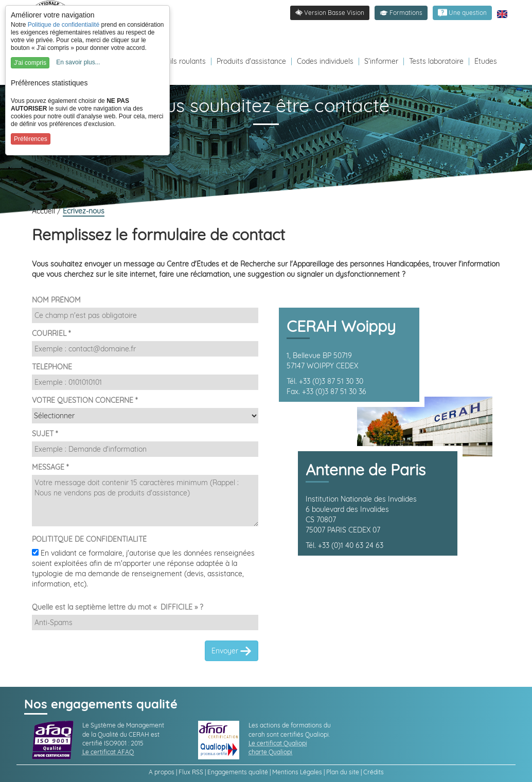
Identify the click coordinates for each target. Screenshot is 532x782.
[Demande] (145, 501)
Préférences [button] (31, 139)
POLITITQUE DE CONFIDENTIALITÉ (89, 539)
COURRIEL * (51, 333)
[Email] (145, 349)
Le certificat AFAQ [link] (108, 752)
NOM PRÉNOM (56, 300)
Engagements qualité (238, 772)
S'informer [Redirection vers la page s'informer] (381, 61)
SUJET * (45, 434)
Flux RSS (191, 772)
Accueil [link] (45, 211)
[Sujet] (145, 449)
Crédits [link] (374, 772)
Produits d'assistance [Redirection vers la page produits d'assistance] (251, 61)
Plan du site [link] (343, 772)
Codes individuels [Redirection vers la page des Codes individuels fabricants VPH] (325, 61)
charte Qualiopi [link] (270, 752)
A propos (162, 772)
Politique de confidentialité (64, 25)
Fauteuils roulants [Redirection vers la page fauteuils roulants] (176, 61)
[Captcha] (145, 623)
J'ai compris (30, 63)
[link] (462, 13)
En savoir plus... (78, 62)
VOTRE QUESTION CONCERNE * (85, 400)
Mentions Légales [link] (297, 772)
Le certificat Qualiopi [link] (278, 743)
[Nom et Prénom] (145, 315)
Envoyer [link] (232, 651)
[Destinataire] (145, 416)
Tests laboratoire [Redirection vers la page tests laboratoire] (436, 61)
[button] (401, 13)
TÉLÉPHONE (52, 367)
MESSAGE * (50, 467)
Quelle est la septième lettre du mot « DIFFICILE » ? (118, 607)
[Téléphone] (145, 382)
